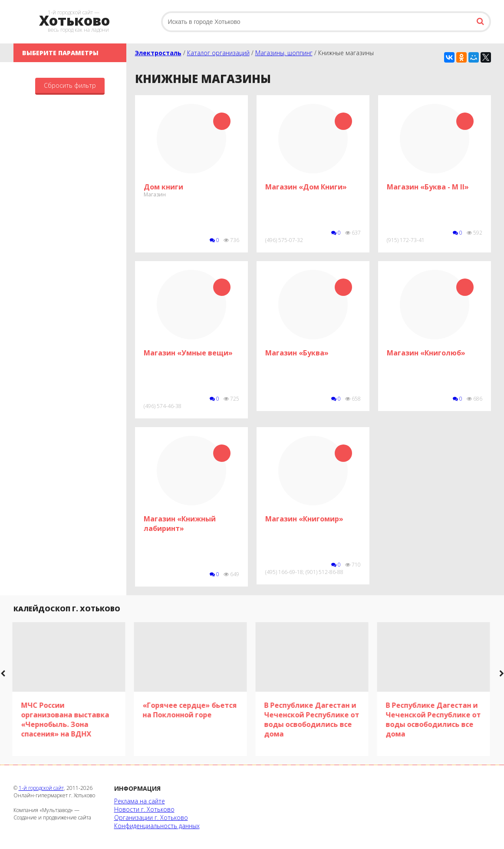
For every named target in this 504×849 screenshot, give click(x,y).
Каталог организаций (218, 53)
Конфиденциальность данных (157, 826)
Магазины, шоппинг (284, 53)
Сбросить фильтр (70, 85)
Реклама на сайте (140, 801)
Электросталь (158, 53)
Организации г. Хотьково (151, 817)
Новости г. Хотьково (144, 809)
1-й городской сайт (41, 788)
